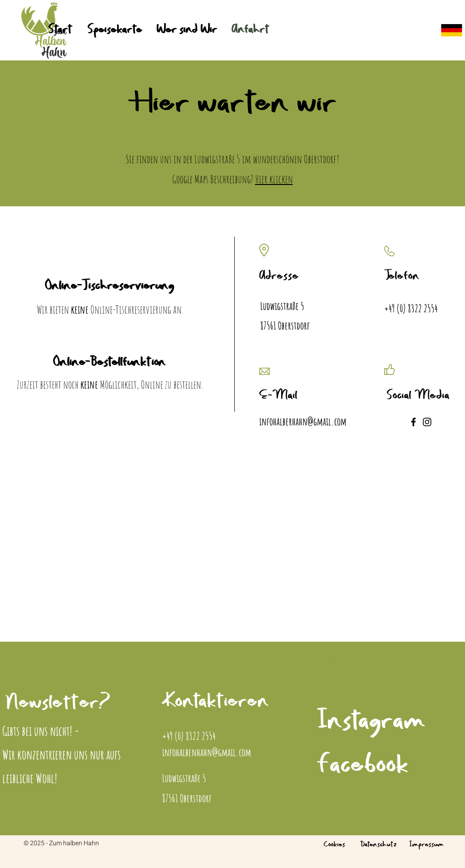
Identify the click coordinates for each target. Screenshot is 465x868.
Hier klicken (274, 179)
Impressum (426, 845)
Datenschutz (378, 845)
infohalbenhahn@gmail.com (207, 752)
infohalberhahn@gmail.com (303, 422)
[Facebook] (413, 422)
